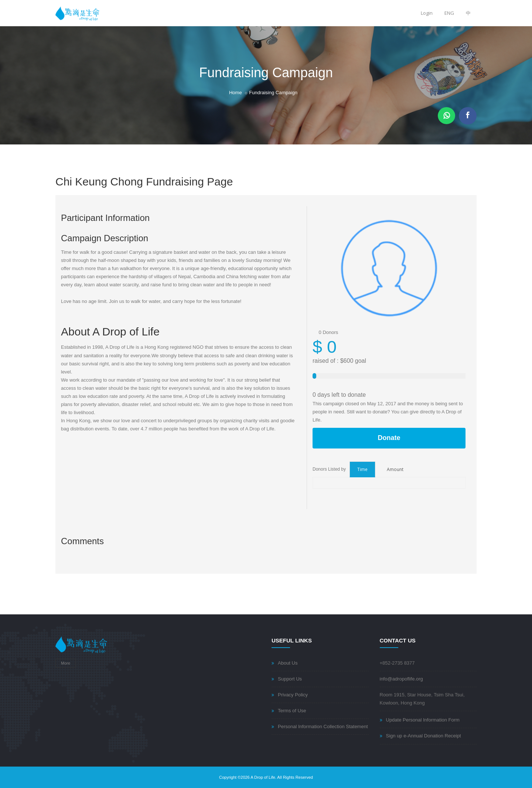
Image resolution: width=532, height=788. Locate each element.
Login (427, 13)
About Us (288, 663)
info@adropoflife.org (401, 679)
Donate (389, 438)
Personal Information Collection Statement (323, 726)
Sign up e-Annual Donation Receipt (424, 736)
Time (362, 469)
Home (236, 93)
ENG (449, 13)
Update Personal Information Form (423, 720)
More (66, 663)
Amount (395, 469)
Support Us (290, 679)
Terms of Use (292, 711)
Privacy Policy (293, 695)
